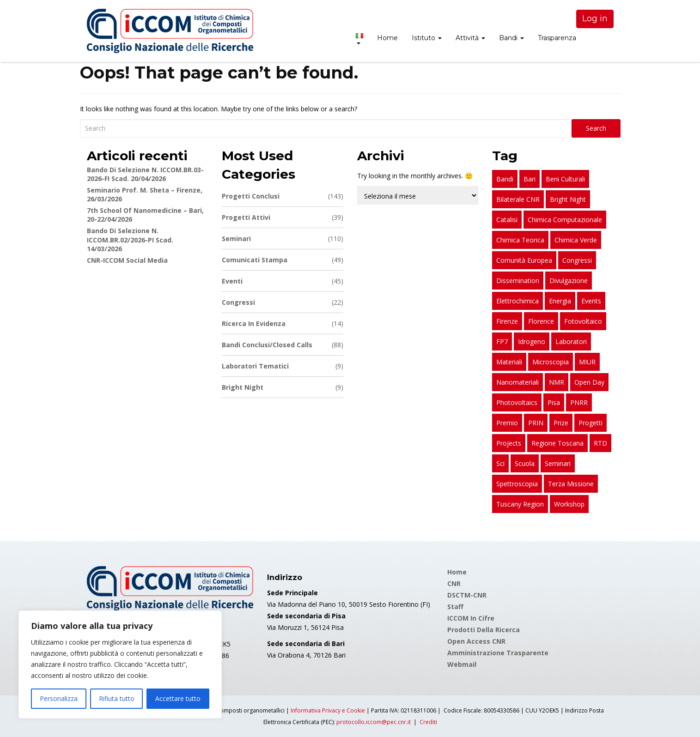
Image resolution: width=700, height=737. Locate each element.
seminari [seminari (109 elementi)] (558, 463)
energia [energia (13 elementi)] (560, 301)
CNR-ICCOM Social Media (127, 260)
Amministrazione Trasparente (498, 653)
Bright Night (283, 387)
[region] (120, 665)
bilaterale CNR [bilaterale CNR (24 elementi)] (518, 199)
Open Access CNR (476, 641)
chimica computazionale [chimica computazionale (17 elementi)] (565, 220)
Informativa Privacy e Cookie (328, 710)
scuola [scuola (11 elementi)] (525, 463)
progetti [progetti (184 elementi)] (590, 423)
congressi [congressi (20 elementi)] (577, 260)
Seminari (283, 239)
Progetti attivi (283, 217)
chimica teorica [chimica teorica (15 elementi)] (520, 240)
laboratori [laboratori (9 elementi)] (571, 341)
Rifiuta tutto (117, 698)
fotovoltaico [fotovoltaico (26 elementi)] (583, 321)
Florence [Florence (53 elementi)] (541, 321)
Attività (470, 38)
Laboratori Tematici (283, 366)
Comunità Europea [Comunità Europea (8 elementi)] (524, 260)
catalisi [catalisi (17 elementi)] (507, 220)
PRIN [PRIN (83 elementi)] (536, 423)
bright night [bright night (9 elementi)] (568, 199)
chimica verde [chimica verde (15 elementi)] (576, 240)
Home (387, 38)
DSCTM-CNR (467, 595)
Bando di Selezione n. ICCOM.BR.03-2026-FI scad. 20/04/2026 (145, 174)
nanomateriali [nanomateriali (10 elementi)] (517, 382)
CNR (454, 583)
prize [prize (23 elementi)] (561, 423)
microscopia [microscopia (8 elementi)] (551, 362)
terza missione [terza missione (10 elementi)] (571, 484)
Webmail (462, 664)
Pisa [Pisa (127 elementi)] (554, 402)
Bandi (511, 38)
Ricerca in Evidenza (283, 323)
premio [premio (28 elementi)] (507, 423)
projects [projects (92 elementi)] (509, 443)
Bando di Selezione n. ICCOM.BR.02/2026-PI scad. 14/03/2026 (130, 240)
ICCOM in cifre (471, 618)
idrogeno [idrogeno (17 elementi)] (532, 341)
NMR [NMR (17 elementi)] (557, 382)
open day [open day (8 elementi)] (589, 382)
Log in (595, 18)
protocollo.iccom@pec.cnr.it (374, 722)
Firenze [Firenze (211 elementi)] (507, 321)
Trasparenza (557, 38)
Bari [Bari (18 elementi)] (530, 179)
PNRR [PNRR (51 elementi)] (579, 402)
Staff (455, 607)
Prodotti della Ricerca (484, 630)
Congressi (283, 302)
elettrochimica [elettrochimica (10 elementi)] (517, 301)
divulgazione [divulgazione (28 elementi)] (569, 281)
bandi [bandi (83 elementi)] (505, 179)
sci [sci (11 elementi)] (500, 463)
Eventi (283, 281)
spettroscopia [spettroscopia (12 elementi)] (517, 484)
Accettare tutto (178, 698)
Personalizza (59, 698)
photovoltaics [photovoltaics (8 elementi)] (517, 402)
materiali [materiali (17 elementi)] (509, 362)
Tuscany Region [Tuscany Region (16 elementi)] (520, 504)
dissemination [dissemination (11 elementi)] (518, 281)
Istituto (427, 38)
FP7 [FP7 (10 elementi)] (502, 341)
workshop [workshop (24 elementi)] (569, 504)
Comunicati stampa (283, 260)
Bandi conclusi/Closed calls (283, 345)
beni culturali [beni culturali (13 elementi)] (565, 179)
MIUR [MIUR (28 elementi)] (587, 362)
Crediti (428, 722)
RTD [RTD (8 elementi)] (600, 443)
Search (596, 128)
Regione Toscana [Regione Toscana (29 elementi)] (557, 443)
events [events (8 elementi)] (591, 301)
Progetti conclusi (283, 196)
